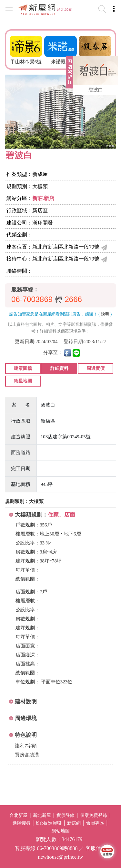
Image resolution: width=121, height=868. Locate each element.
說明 (105, 314)
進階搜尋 (22, 823)
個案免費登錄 (94, 815)
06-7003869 (32, 299)
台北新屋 (18, 815)
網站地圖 (61, 831)
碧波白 (96, 90)
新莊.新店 (43, 198)
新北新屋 (42, 815)
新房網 (74, 823)
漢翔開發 (43, 223)
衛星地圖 (23, 381)
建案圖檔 (23, 368)
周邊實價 (96, 368)
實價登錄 (66, 815)
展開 (69, 75)
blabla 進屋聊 (49, 823)
